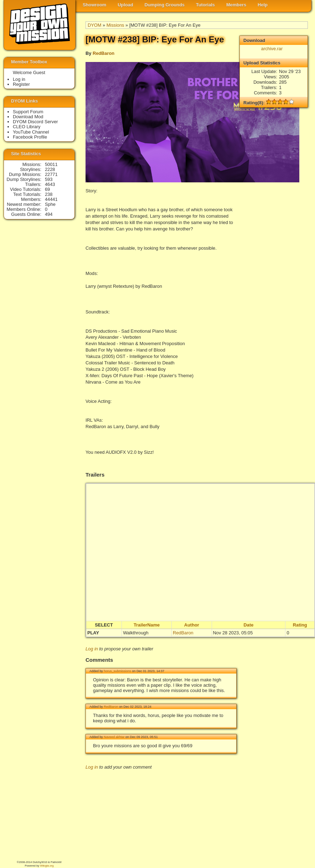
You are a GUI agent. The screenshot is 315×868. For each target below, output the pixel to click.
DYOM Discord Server (35, 122)
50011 (51, 164)
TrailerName (147, 625)
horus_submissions (117, 671)
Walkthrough (136, 633)
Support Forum (28, 112)
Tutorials (205, 5)
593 (49, 179)
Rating (300, 625)
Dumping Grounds (165, 5)
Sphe (50, 204)
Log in (92, 649)
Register (21, 84)
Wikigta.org (47, 866)
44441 (51, 199)
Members (236, 5)
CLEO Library (27, 127)
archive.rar (272, 49)
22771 (51, 174)
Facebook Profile (30, 137)
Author (192, 625)
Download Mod (28, 117)
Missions (115, 25)
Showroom (94, 5)
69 (47, 189)
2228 (50, 169)
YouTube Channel (31, 132)
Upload (125, 5)
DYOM (94, 25)
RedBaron (104, 53)
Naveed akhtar (114, 737)
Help (263, 5)
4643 (50, 184)
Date (249, 625)
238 (49, 194)
